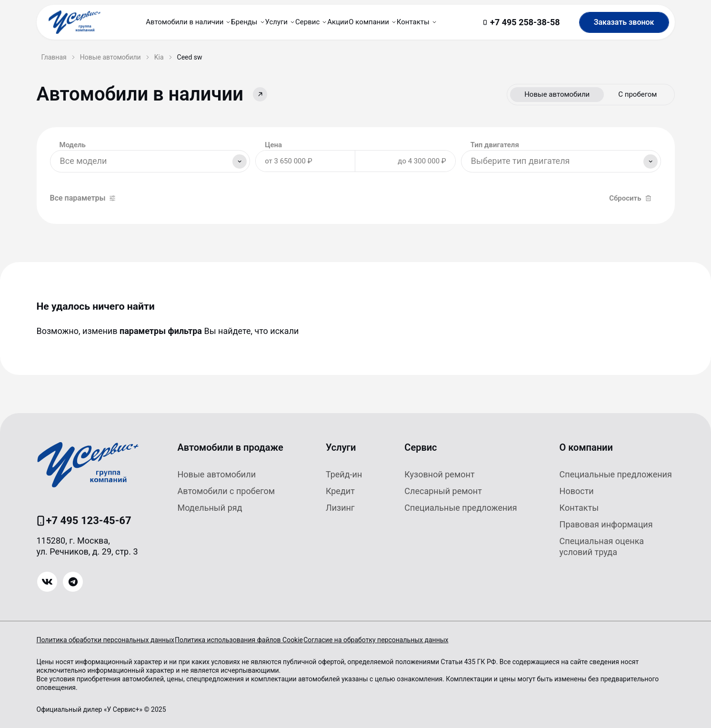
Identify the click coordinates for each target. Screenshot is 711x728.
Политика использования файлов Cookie (253, 640)
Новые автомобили (557, 94)
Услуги (341, 447)
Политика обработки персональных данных (105, 640)
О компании (586, 447)
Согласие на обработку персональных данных (403, 640)
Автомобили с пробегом (226, 491)
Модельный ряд (210, 508)
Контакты (579, 508)
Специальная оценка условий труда (602, 546)
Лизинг (340, 508)
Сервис (421, 447)
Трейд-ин (344, 474)
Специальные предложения (461, 508)
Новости (577, 491)
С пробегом (637, 94)
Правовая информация (606, 524)
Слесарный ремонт (443, 491)
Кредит (340, 491)
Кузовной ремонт (439, 474)
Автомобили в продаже (230, 447)
